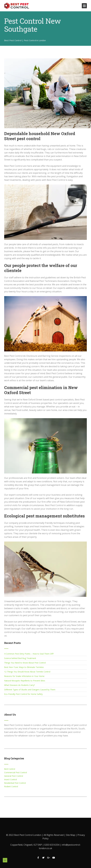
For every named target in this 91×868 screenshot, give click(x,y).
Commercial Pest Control (16, 772)
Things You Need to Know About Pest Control (25, 663)
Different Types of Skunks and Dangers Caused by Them (30, 690)
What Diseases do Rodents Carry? (20, 685)
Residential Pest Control (15, 783)
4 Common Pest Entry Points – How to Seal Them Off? (29, 654)
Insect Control (11, 779)
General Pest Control (14, 776)
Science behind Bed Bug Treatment (20, 658)
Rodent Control (11, 786)
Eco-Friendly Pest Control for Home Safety (23, 694)
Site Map (71, 835)
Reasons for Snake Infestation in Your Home (24, 676)
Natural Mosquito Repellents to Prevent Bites (25, 681)
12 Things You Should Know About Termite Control (27, 672)
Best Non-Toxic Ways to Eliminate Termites (24, 667)
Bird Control (10, 769)
